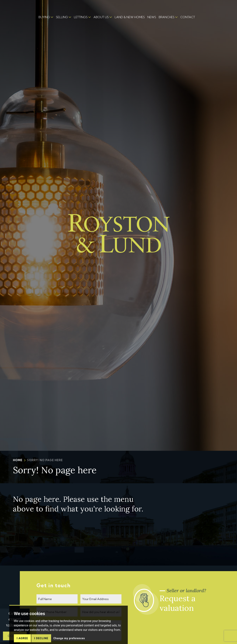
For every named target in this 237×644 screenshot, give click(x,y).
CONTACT (188, 17)
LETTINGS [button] (81, 17)
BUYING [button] (44, 17)
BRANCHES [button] (167, 17)
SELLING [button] (62, 17)
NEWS (152, 17)
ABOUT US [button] (101, 17)
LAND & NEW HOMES (130, 17)
